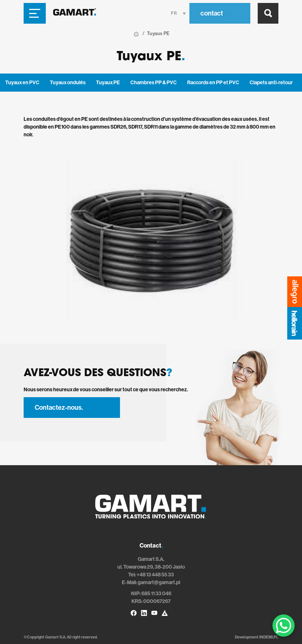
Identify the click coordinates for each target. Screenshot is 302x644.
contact (212, 13)
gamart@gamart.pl (159, 582)
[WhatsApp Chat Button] (284, 626)
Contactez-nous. (59, 408)
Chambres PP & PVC (154, 83)
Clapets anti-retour (271, 83)
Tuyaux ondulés (68, 83)
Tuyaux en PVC (22, 83)
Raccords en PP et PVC (213, 83)
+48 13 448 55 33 (155, 575)
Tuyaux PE (108, 83)
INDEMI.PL (269, 637)
